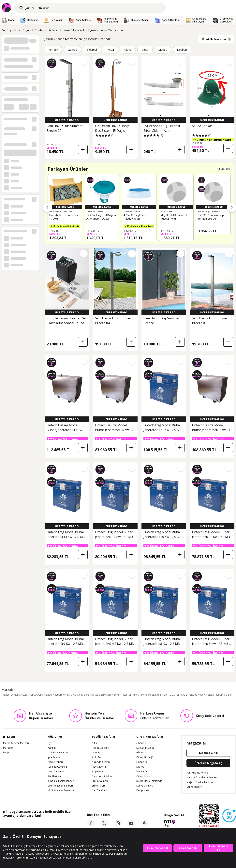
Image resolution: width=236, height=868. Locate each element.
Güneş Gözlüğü (145, 757)
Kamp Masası (144, 790)
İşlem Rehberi (55, 762)
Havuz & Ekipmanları (75, 30)
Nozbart (182, 50)
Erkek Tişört (98, 786)
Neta (212, 695)
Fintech (53, 50)
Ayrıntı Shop (70, 695)
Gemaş (72, 50)
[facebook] (91, 826)
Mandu (163, 50)
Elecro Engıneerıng (109, 695)
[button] (113, 115)
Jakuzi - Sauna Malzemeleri (107, 30)
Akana (128, 50)
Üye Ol (51, 743)
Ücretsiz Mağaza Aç (208, 763)
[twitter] (104, 826)
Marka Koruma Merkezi (16, 743)
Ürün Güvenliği (56, 772)
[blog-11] (174, 824)
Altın (94, 743)
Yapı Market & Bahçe (47, 30)
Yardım (52, 748)
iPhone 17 (142, 753)
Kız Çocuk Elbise (145, 748)
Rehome (220, 695)
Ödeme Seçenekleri (58, 753)
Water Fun (126, 695)
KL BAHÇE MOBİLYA (179, 695)
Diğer (145, 50)
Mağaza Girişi (208, 753)
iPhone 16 (142, 762)
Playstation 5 (99, 767)
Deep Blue (83, 695)
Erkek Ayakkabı (100, 781)
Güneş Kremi (143, 776)
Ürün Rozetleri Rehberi (60, 786)
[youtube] (131, 826)
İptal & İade (54, 757)
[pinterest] (145, 826)
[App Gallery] (62, 824)
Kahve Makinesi (145, 786)
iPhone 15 (142, 743)
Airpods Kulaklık (101, 762)
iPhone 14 (97, 753)
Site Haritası (54, 776)
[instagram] (118, 826)
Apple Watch (99, 772)
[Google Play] (40, 824)
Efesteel (92, 50)
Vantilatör (142, 772)
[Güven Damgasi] (229, 816)
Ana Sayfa (8, 30)
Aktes (136, 695)
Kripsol (94, 695)
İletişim (7, 753)
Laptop (140, 767)
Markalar (8, 748)
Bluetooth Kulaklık (102, 776)
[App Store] (15, 824)
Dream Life (161, 695)
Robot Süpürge (100, 748)
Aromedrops (147, 695)
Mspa (110, 50)
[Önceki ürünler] (47, 208)
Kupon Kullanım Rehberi (61, 781)
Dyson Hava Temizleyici (149, 781)
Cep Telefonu (99, 790)
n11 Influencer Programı (61, 790)
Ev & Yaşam (24, 30)
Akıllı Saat (97, 757)
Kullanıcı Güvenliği (58, 767)
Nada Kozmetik (200, 695)
